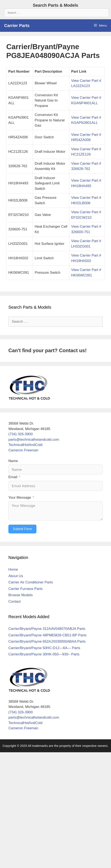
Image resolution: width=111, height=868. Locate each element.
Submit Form (22, 529)
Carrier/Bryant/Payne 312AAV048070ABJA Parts (47, 629)
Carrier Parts (17, 26)
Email (13, 477)
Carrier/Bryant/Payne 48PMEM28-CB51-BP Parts (47, 635)
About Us (16, 576)
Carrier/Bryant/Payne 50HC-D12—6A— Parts (44, 648)
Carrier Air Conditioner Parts (31, 582)
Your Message (20, 498)
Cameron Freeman (23, 450)
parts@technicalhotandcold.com (34, 440)
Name (13, 461)
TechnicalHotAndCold (25, 445)
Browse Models (21, 595)
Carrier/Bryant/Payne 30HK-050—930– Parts (44, 654)
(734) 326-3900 (21, 434)
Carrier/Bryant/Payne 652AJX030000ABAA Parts (47, 641)
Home (13, 569)
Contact (15, 602)
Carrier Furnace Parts (25, 589)
